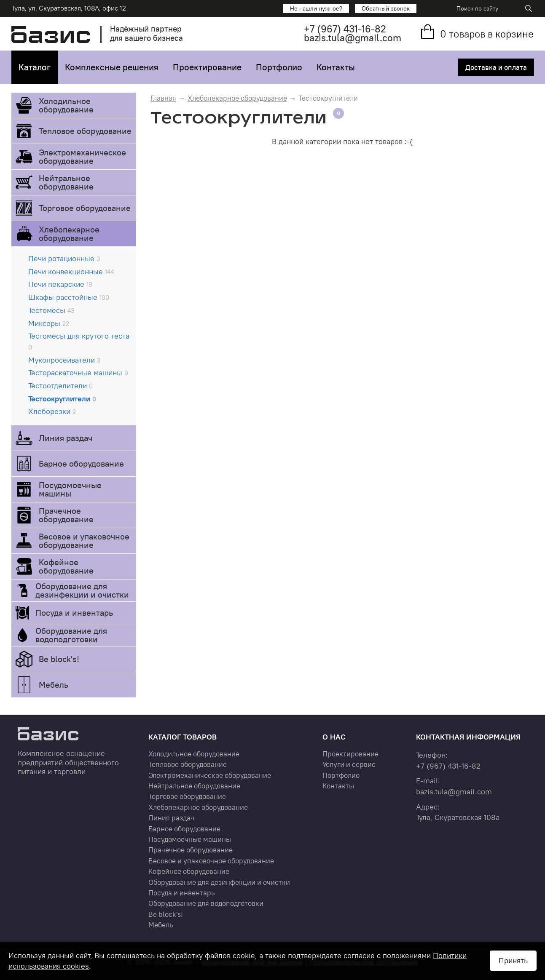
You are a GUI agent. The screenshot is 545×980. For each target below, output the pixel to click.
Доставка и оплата (496, 67)
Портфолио (279, 67)
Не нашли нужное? (316, 8)
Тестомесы (51, 310)
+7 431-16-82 (345, 29)
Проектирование (207, 67)
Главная (163, 98)
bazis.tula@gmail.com (353, 38)
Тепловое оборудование (85, 131)
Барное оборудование (81, 463)
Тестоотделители (60, 386)
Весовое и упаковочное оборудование (84, 541)
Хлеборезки (52, 411)
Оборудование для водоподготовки (71, 635)
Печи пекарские (60, 284)
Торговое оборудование (85, 208)
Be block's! (59, 659)
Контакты (336, 67)
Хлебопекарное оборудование (69, 234)
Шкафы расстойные (69, 297)
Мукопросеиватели (64, 360)
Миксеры (49, 323)
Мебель (54, 685)
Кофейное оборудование (66, 566)
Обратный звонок (386, 8)
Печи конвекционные (71, 271)
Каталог (35, 67)
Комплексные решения (112, 67)
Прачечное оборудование (66, 515)
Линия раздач (66, 438)
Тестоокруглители (62, 399)
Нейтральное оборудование (66, 182)
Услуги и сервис (349, 764)
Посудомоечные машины (70, 489)
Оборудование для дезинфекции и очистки (82, 590)
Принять (513, 960)
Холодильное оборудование (66, 105)
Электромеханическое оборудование (82, 156)
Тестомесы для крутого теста (79, 341)
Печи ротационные (64, 258)
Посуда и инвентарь (74, 613)
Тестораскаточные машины (78, 373)
